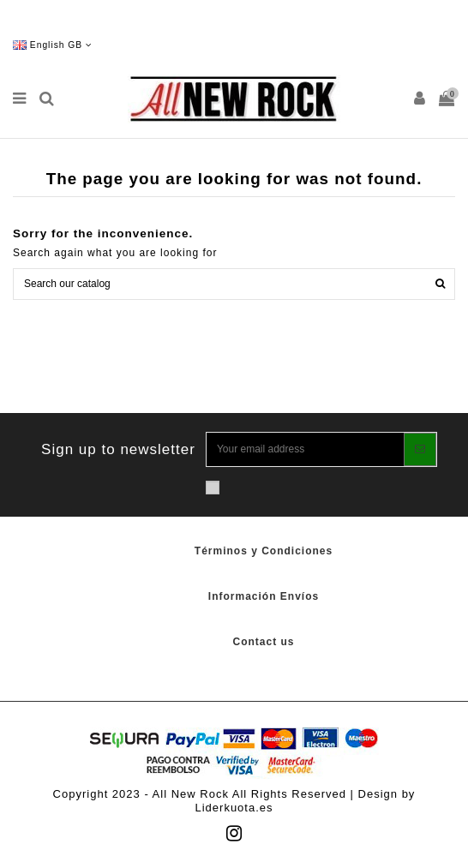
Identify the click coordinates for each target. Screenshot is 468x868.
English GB (53, 45)
